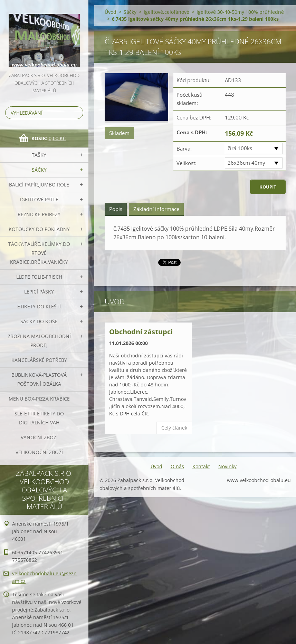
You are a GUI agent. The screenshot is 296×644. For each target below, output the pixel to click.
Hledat (77, 113)
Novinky (227, 466)
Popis (116, 209)
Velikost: (187, 163)
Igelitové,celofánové (166, 12)
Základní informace (156, 209)
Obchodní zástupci (141, 332)
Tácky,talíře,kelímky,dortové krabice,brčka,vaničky (39, 253)
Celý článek (174, 428)
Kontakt (201, 466)
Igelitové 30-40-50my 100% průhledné (240, 12)
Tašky (39, 155)
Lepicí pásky (39, 292)
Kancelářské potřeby (39, 360)
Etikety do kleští (39, 306)
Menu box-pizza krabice (39, 399)
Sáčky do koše (39, 321)
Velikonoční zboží (39, 452)
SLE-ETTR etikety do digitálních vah (39, 418)
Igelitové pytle (39, 199)
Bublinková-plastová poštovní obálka (39, 379)
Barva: (184, 148)
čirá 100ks (240, 148)
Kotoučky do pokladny (39, 229)
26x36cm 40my (246, 163)
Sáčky (39, 170)
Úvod (111, 12)
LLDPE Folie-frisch (39, 277)
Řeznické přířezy (39, 214)
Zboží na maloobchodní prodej (39, 341)
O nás (177, 466)
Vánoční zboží (39, 437)
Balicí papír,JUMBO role (39, 185)
